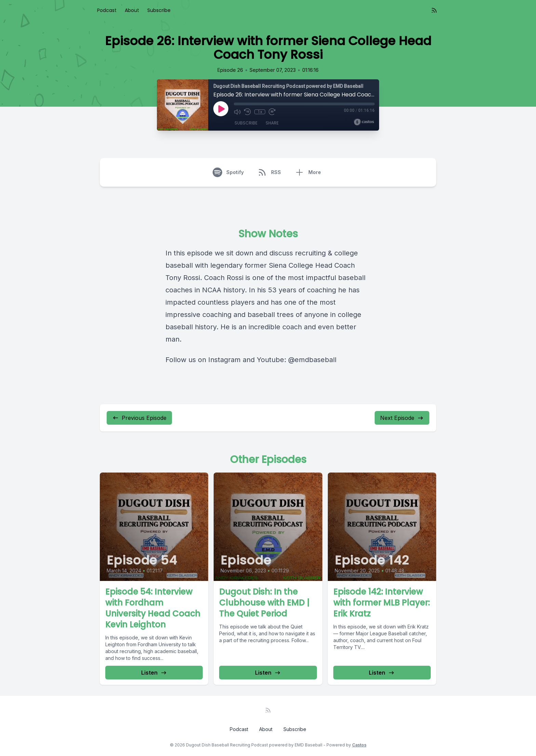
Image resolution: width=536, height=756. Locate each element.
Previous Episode (139, 418)
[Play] (221, 109)
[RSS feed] (434, 10)
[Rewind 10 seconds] (247, 112)
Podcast (107, 10)
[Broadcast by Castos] (364, 122)
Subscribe (159, 10)
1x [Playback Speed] (260, 112)
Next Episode (402, 418)
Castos (359, 745)
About (132, 10)
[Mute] (237, 112)
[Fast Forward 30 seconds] (272, 112)
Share (272, 123)
